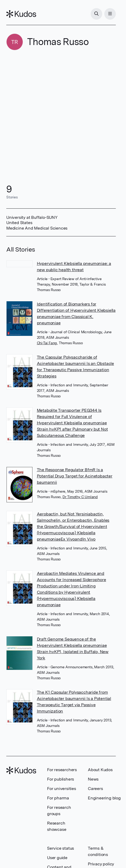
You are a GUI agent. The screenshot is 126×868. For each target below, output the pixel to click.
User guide (57, 858)
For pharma (58, 798)
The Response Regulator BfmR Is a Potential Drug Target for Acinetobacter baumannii (75, 476)
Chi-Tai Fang (47, 343)
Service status (61, 848)
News (93, 779)
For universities (62, 789)
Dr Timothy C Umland (80, 497)
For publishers (61, 779)
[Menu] (110, 14)
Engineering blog (104, 798)
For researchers (62, 770)
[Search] (96, 14)
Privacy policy (101, 864)
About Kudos (100, 770)
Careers (95, 789)
